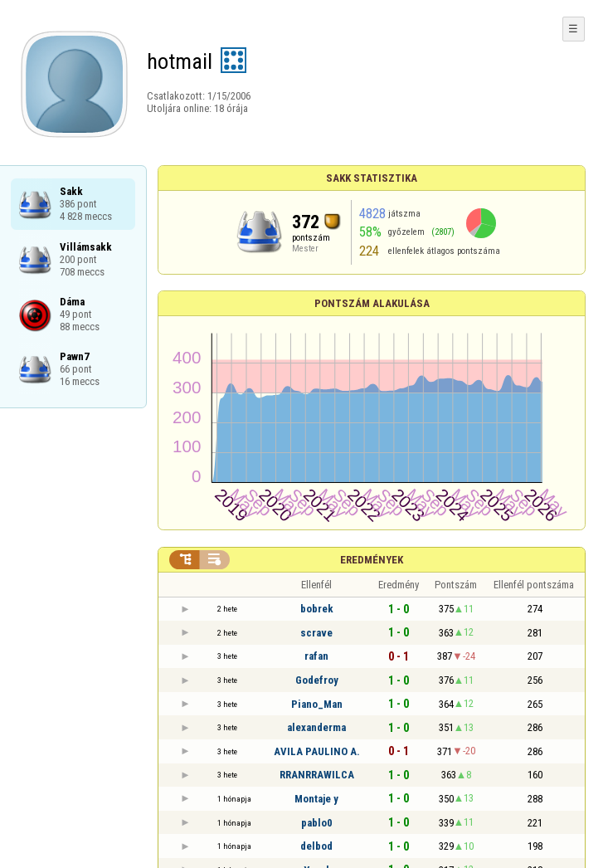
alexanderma (316, 727)
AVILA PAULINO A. (317, 751)
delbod (316, 846)
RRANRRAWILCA (317, 775)
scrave (316, 633)
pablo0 (317, 823)
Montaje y (316, 799)
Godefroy (317, 680)
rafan (316, 656)
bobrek (317, 609)
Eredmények (372, 560)
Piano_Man (317, 704)
